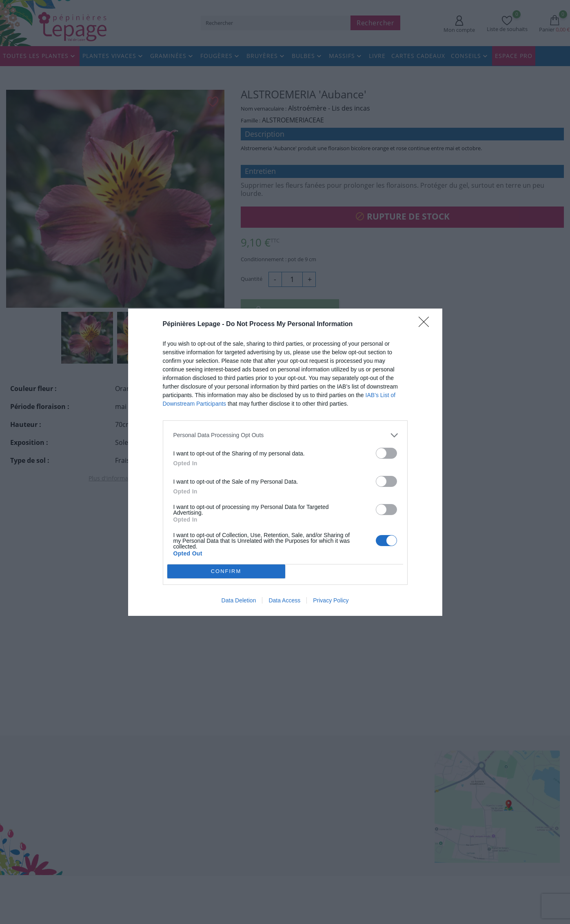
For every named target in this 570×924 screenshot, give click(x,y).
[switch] (386, 453)
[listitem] (285, 435)
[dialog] (285, 462)
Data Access (284, 600)
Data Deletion (239, 600)
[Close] (426, 324)
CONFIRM (226, 571)
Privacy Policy (331, 600)
